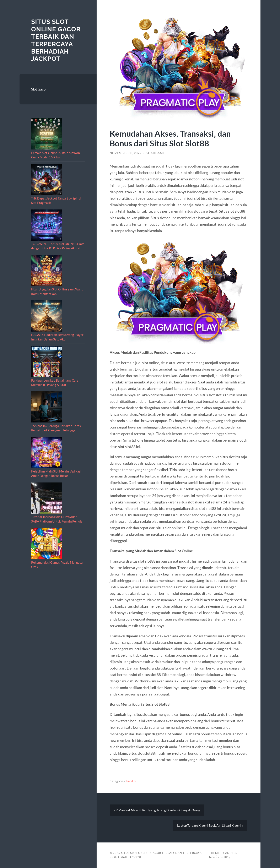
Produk (131, 781)
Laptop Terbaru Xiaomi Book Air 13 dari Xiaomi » (210, 825)
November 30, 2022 (126, 153)
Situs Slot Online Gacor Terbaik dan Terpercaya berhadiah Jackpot (56, 40)
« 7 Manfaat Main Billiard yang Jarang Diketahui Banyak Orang (157, 810)
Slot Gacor (39, 89)
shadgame (156, 153)
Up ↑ (227, 857)
